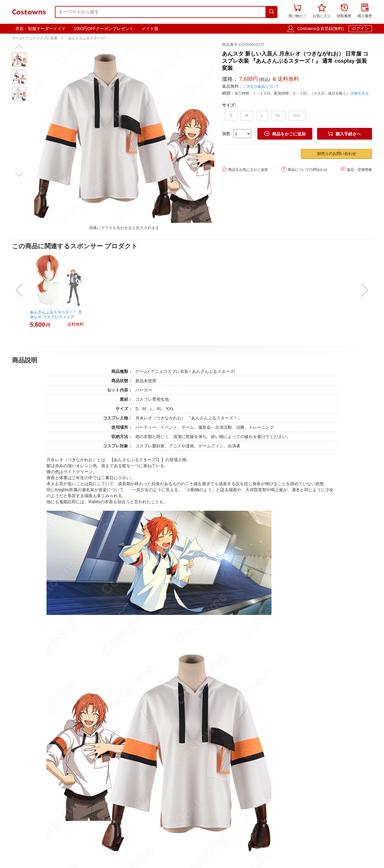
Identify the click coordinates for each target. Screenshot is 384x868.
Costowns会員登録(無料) (321, 29)
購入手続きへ (344, 134)
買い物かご (297, 11)
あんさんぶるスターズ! (87, 38)
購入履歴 (365, 11)
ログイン (360, 29)
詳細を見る (360, 93)
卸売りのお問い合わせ (337, 154)
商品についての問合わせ (304, 169)
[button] (19, 47)
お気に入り (322, 11)
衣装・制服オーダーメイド (40, 29)
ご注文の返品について (261, 86)
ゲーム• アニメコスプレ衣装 (35, 38)
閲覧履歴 (344, 11)
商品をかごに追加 (285, 134)
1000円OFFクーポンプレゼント (104, 29)
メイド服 (150, 29)
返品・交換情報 (356, 169)
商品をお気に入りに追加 (245, 169)
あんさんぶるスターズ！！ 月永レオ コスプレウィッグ (56, 315)
